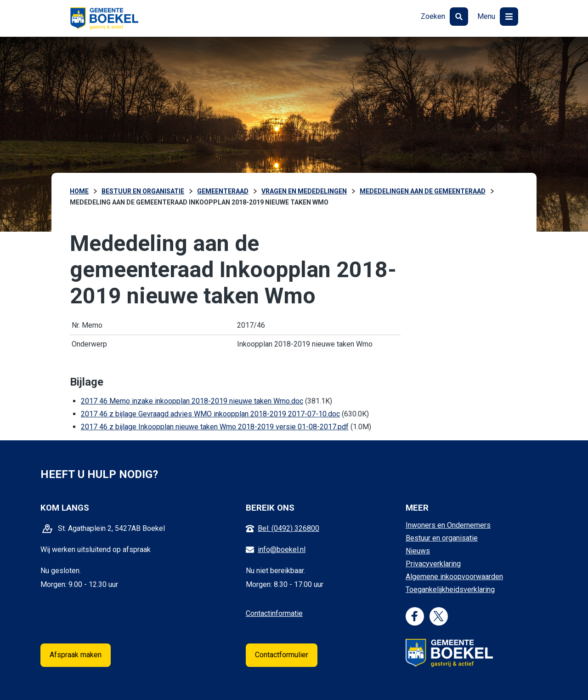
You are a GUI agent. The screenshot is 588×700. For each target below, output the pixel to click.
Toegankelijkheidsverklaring (450, 589)
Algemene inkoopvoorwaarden (454, 577)
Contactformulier (282, 655)
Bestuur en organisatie (442, 538)
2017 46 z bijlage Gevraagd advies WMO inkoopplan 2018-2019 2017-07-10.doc (210, 414)
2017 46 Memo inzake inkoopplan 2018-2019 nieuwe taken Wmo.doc (192, 401)
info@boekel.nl (282, 549)
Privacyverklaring (433, 564)
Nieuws (418, 551)
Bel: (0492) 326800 (288, 528)
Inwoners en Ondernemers (448, 525)
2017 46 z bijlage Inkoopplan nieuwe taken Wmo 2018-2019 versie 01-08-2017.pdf (215, 427)
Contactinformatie (274, 613)
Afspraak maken (76, 655)
